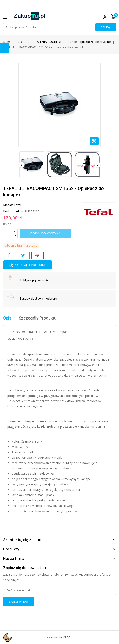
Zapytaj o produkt (28, 265)
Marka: (8, 205)
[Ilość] (8, 233)
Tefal (17, 205)
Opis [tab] (7, 318)
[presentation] (34, 614)
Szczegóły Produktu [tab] (38, 318)
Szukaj (106, 27)
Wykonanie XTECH (60, 637)
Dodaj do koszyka (45, 233)
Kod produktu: (13, 211)
